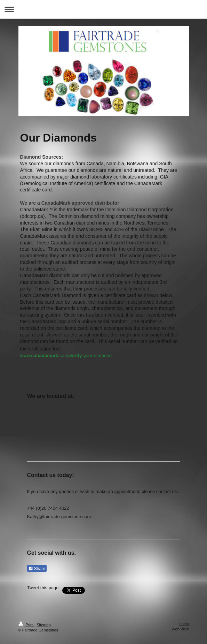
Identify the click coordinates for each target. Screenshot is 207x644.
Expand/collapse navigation (103, 9)
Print (27, 625)
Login (184, 624)
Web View (180, 629)
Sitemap (43, 625)
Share (37, 569)
